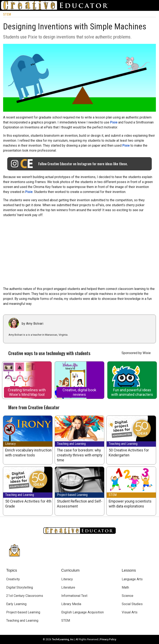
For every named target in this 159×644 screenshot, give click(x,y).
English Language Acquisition (83, 612)
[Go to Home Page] (56, 5)
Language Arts (132, 579)
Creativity (13, 579)
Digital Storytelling (20, 587)
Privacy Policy (108, 639)
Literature (68, 587)
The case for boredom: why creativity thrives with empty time (80, 455)
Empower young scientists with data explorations (130, 504)
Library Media (71, 604)
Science (128, 596)
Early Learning (16, 604)
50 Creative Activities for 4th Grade (28, 504)
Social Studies (132, 604)
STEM (7, 14)
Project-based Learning (72, 495)
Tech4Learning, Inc (63, 639)
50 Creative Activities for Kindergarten (129, 453)
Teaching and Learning (71, 444)
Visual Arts (130, 612)
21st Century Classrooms (25, 596)
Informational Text (74, 596)
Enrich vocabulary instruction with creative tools (28, 453)
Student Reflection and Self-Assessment (80, 504)
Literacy (10, 444)
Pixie (114, 122)
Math (125, 587)
